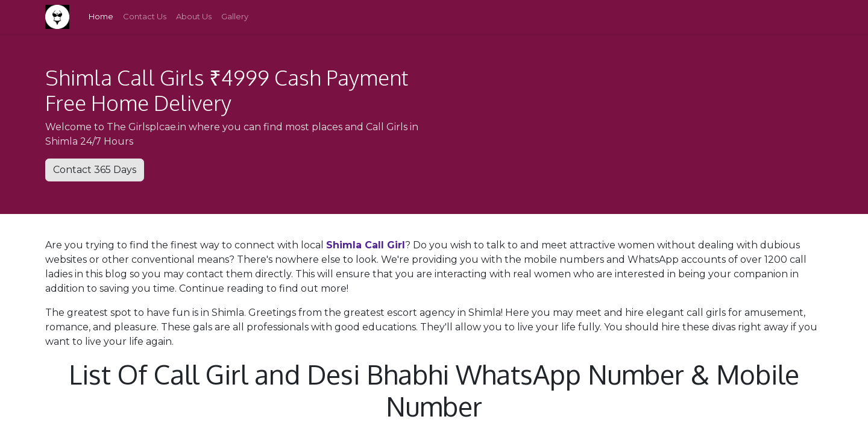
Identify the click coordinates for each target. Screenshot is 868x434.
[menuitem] (101, 17)
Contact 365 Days (95, 170)
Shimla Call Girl (366, 245)
